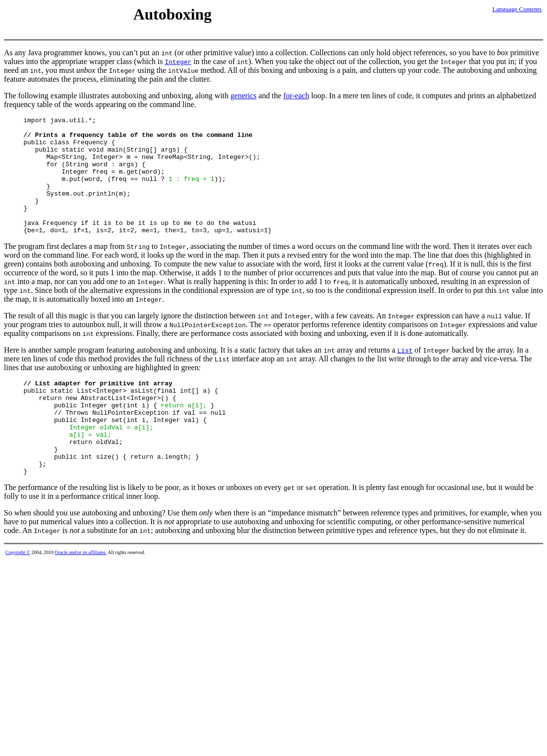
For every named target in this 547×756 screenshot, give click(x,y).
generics (243, 96)
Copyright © (18, 595)
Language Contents (517, 9)
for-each (296, 96)
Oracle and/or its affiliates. (81, 595)
